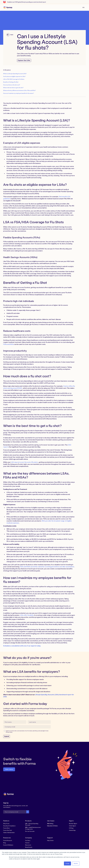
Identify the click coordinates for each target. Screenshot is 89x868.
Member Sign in (73, 824)
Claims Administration (9, 833)
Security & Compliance (9, 826)
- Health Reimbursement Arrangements (33, 828)
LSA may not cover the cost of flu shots (24, 462)
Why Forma (6, 824)
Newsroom (28, 845)
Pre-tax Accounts (30, 831)
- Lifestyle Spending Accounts (32, 824)
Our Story (28, 840)
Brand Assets (29, 847)
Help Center (50, 840)
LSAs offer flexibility (27, 615)
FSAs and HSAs (8, 344)
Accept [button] (67, 864)
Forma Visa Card (8, 830)
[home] (8, 7)
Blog (4, 843)
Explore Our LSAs (24, 60)
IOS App (71, 828)
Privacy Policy (9, 732)
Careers (27, 843)
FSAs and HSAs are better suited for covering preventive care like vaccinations (47, 567)
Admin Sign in (72, 826)
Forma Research (8, 840)
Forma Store (6, 828)
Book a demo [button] (9, 769)
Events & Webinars (8, 845)
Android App (72, 830)
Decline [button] (76, 864)
